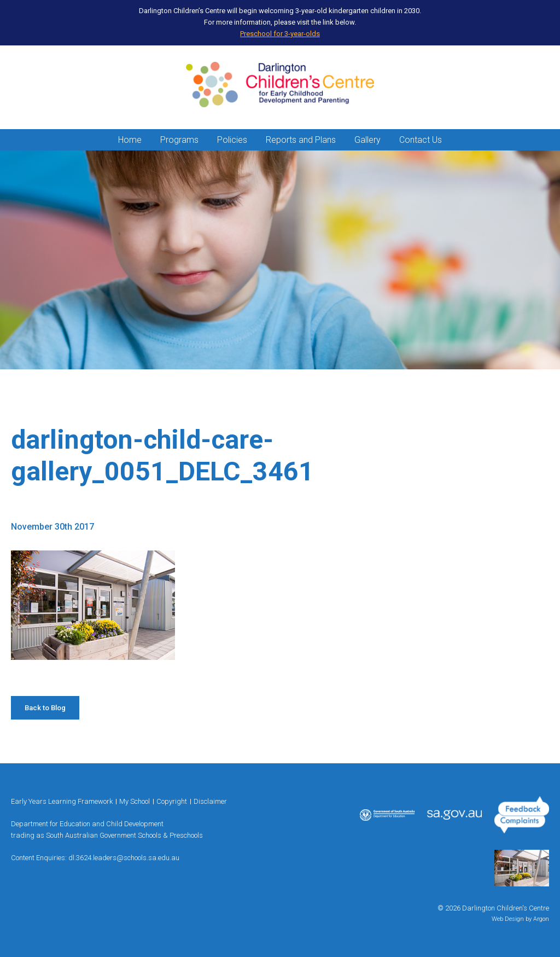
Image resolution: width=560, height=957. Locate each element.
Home (130, 140)
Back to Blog (45, 708)
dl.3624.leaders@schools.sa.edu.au (124, 858)
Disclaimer (210, 801)
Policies (232, 140)
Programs (179, 140)
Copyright (172, 801)
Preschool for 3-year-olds (280, 34)
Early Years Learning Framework (62, 801)
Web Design (508, 919)
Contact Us (421, 140)
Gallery (367, 140)
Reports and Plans (301, 140)
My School (135, 801)
